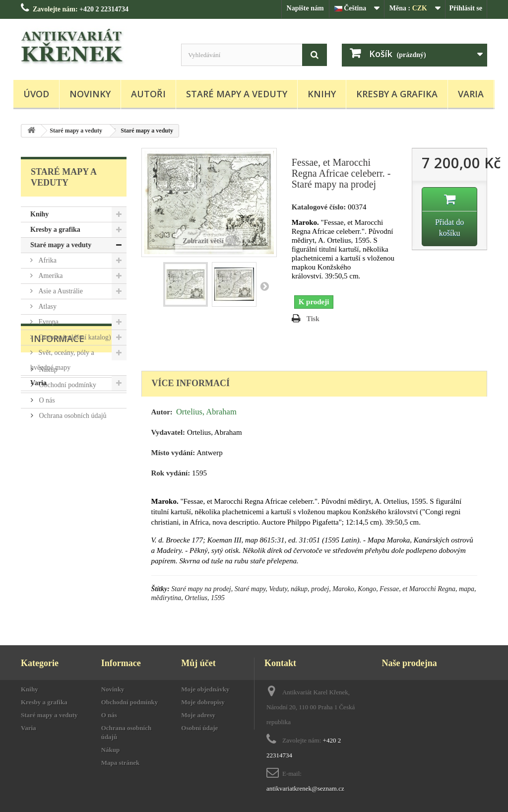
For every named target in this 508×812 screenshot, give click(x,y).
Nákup (47, 448)
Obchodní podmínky (67, 463)
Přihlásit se (466, 8)
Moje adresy (198, 715)
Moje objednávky (205, 689)
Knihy (322, 94)
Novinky (90, 94)
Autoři (148, 94)
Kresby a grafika (397, 94)
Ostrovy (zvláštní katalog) (74, 337)
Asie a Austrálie (60, 291)
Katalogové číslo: (319, 207)
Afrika (47, 260)
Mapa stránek (121, 763)
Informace (58, 421)
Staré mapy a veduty (237, 94)
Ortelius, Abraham (206, 412)
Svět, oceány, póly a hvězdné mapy (62, 360)
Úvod (36, 94)
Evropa (48, 322)
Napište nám (305, 8)
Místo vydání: (173, 453)
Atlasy (47, 306)
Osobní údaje (199, 728)
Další (264, 286)
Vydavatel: (168, 432)
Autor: (162, 412)
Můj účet (198, 663)
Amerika (50, 276)
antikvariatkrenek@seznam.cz (305, 788)
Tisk (313, 319)
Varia (471, 94)
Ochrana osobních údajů (72, 494)
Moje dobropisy (203, 702)
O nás (46, 479)
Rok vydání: (171, 473)
